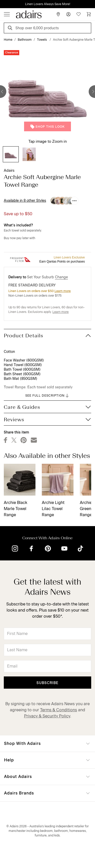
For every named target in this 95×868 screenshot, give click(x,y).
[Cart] (89, 14)
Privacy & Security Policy (47, 716)
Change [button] (61, 277)
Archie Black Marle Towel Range (16, 509)
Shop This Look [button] (48, 127)
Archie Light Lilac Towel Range (53, 509)
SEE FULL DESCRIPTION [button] (48, 396)
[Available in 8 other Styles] (74, 201)
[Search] (11, 29)
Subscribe (48, 683)
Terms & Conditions (59, 710)
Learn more (63, 291)
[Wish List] (79, 14)
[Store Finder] (58, 14)
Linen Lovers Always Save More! (48, 4)
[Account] (68, 14)
